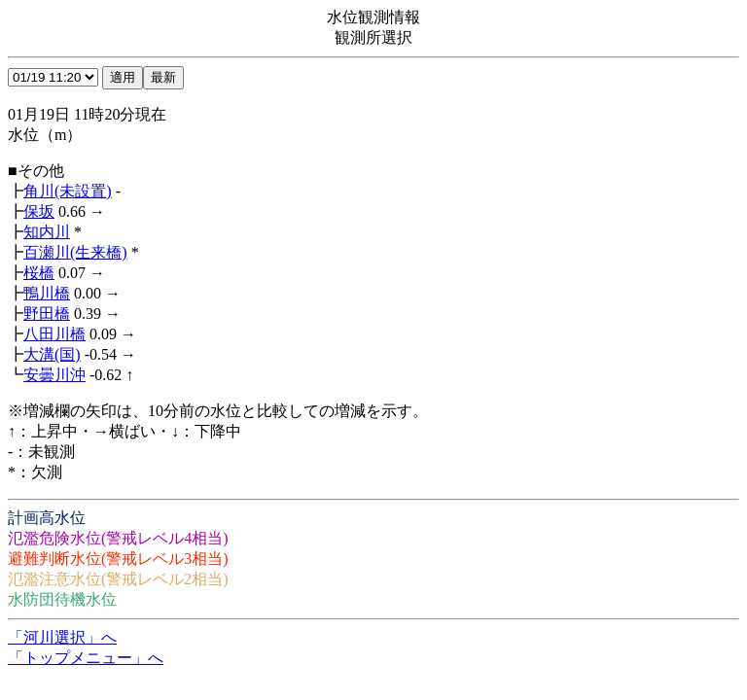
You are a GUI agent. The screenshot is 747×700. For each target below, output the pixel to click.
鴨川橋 (47, 293)
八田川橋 (54, 334)
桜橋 (39, 273)
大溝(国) (52, 354)
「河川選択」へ (62, 637)
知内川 (47, 232)
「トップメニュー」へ (86, 658)
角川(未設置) (68, 191)
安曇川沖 (54, 375)
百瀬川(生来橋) (75, 252)
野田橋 (47, 314)
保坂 (39, 211)
